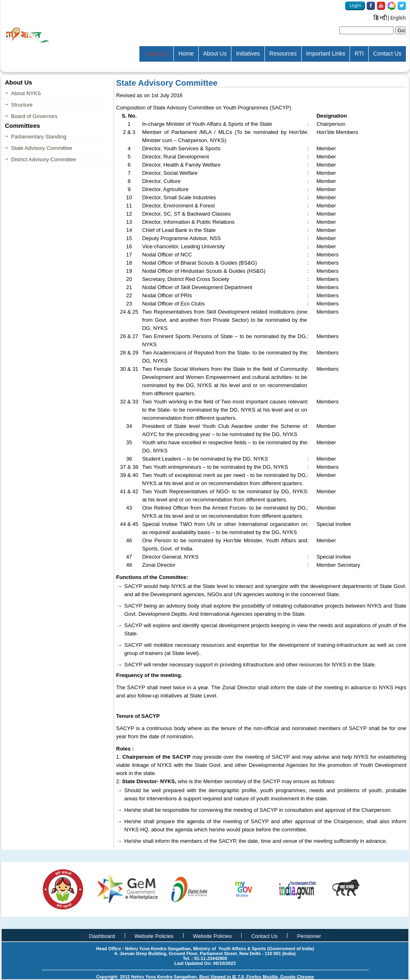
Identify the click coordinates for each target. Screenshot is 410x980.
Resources (283, 53)
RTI (359, 53)
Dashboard (102, 936)
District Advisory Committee (44, 159)
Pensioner (309, 936)
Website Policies (154, 936)
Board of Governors (34, 116)
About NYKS (26, 93)
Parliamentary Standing (39, 137)
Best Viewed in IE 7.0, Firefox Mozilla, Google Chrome (256, 977)
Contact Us (387, 53)
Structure (22, 105)
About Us (215, 53)
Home (186, 53)
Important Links (326, 53)
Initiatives (248, 53)
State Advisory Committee (42, 148)
